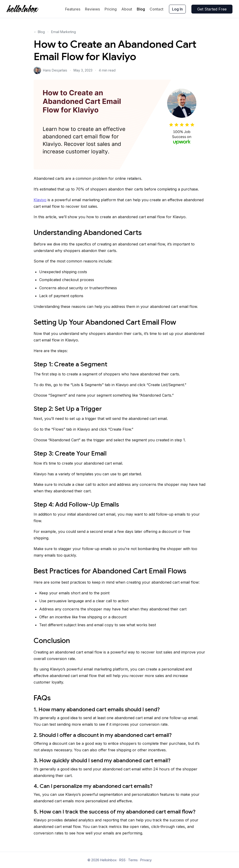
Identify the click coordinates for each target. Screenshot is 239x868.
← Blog (39, 32)
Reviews (92, 9)
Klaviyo (40, 200)
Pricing (111, 9)
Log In (177, 9)
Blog (141, 9)
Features (73, 9)
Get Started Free (212, 9)
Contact (156, 9)
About (127, 9)
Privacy (146, 860)
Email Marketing (63, 32)
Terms (133, 860)
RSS (122, 860)
